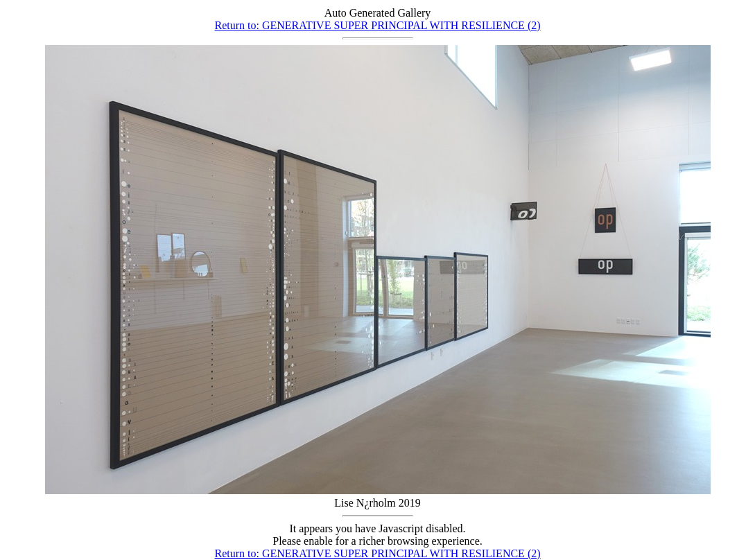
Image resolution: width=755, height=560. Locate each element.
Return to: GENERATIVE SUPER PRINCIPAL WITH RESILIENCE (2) (377, 25)
